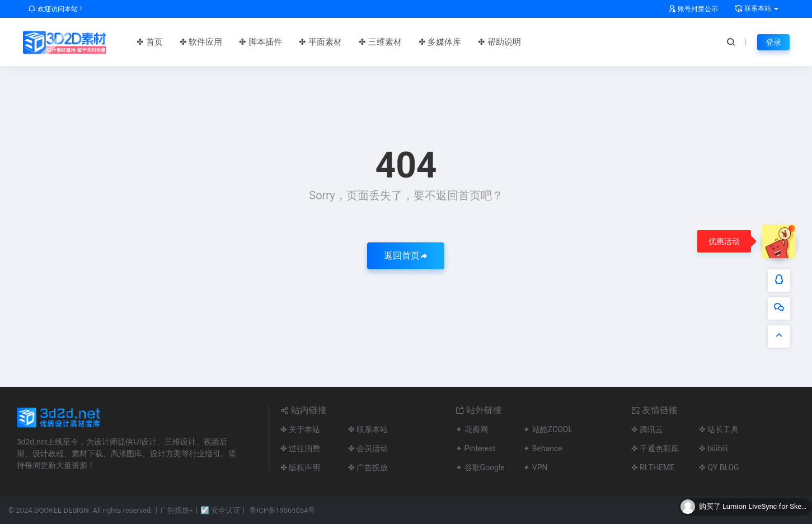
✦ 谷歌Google (480, 467)
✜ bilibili (714, 448)
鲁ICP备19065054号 (283, 510)
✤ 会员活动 (368, 448)
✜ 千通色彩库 (655, 448)
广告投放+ (177, 510)
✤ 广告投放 (368, 467)
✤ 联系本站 (368, 429)
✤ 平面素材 (320, 42)
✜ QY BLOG (719, 467)
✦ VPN (535, 467)
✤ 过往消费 (300, 448)
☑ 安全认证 (220, 510)
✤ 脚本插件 (261, 42)
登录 (773, 42)
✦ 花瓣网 (471, 429)
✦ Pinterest (475, 448)
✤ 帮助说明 (499, 42)
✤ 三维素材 (380, 42)
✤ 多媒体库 (440, 42)
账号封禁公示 (693, 9)
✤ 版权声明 (300, 467)
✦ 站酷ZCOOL (548, 429)
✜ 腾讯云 (647, 429)
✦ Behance (543, 448)
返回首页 (406, 256)
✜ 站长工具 (719, 429)
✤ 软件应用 (201, 42)
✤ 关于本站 (300, 429)
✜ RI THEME (653, 467)
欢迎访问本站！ (56, 9)
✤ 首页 (150, 42)
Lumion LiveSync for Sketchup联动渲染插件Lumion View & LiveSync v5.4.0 (764, 507)
